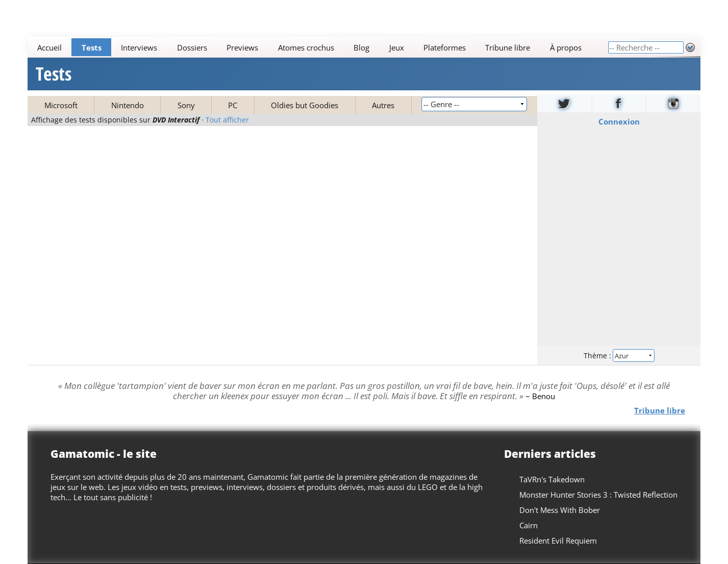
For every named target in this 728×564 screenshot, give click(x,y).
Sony (186, 105)
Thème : (619, 355)
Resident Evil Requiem (558, 541)
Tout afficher (227, 120)
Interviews (139, 47)
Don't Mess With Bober (560, 510)
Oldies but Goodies (305, 105)
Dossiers (192, 47)
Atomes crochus (306, 47)
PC (233, 105)
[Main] (318, 47)
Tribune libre (508, 47)
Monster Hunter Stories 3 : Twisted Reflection (598, 495)
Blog (361, 47)
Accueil (49, 47)
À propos (566, 47)
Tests (92, 47)
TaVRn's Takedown (552, 479)
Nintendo (128, 105)
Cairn (529, 525)
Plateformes (445, 47)
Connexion (619, 121)
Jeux (397, 47)
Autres (383, 105)
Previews (242, 47)
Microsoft (61, 105)
